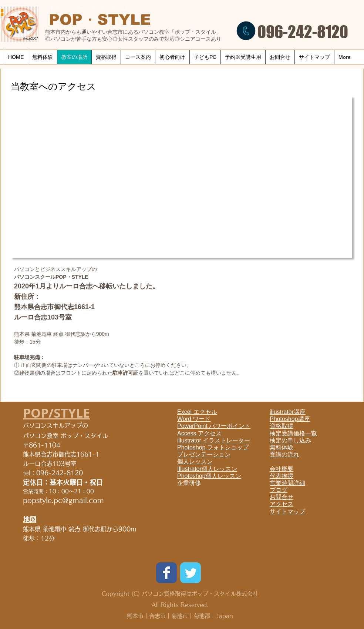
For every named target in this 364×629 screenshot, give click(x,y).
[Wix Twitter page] (191, 573)
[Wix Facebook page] (166, 573)
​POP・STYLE (100, 20)
